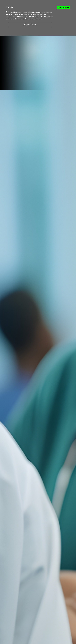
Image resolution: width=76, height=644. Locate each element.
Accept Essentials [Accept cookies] (63, 8)
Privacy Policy (30, 25)
